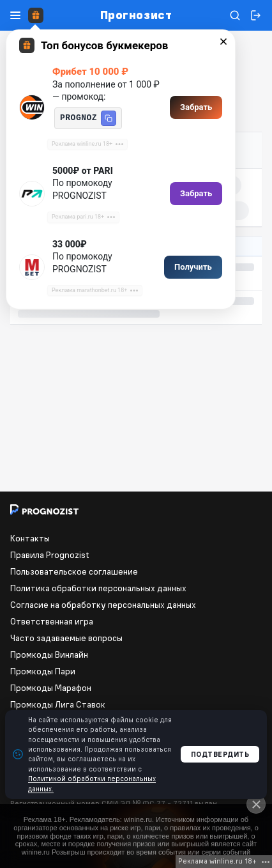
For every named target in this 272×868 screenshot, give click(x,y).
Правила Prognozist (50, 555)
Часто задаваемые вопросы (66, 638)
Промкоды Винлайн (49, 655)
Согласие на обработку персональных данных (103, 605)
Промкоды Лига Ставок (58, 704)
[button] (109, 118)
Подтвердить (220, 754)
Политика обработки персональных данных (98, 588)
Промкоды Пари (43, 671)
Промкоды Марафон (51, 688)
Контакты (30, 538)
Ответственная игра (52, 621)
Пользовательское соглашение (74, 571)
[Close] (256, 804)
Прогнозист (136, 15)
